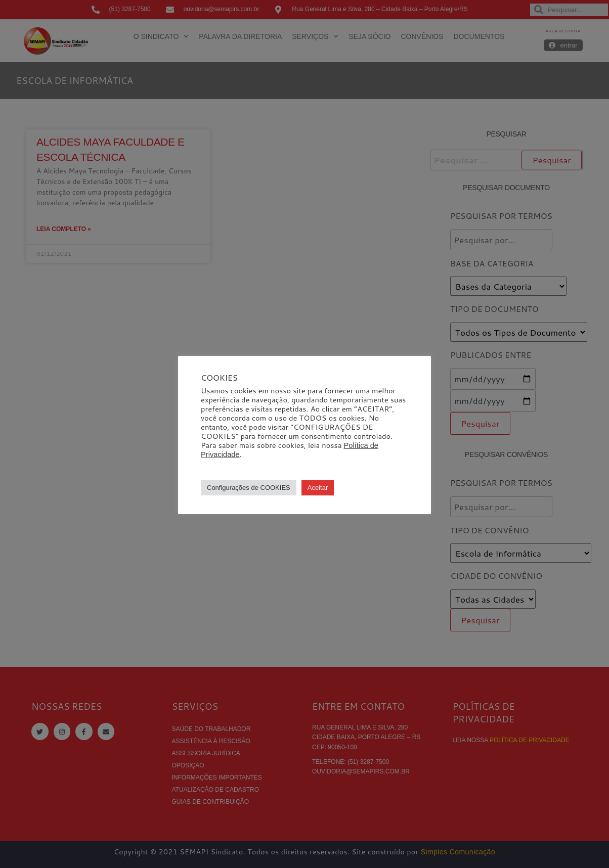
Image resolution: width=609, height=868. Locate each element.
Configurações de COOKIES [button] (249, 488)
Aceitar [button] (318, 488)
